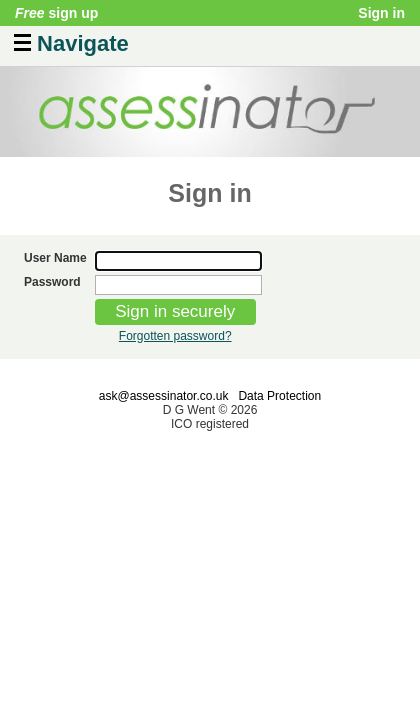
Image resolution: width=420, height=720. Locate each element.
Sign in (381, 13)
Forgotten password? (175, 336)
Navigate (71, 41)
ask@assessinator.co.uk (164, 396)
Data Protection (279, 396)
